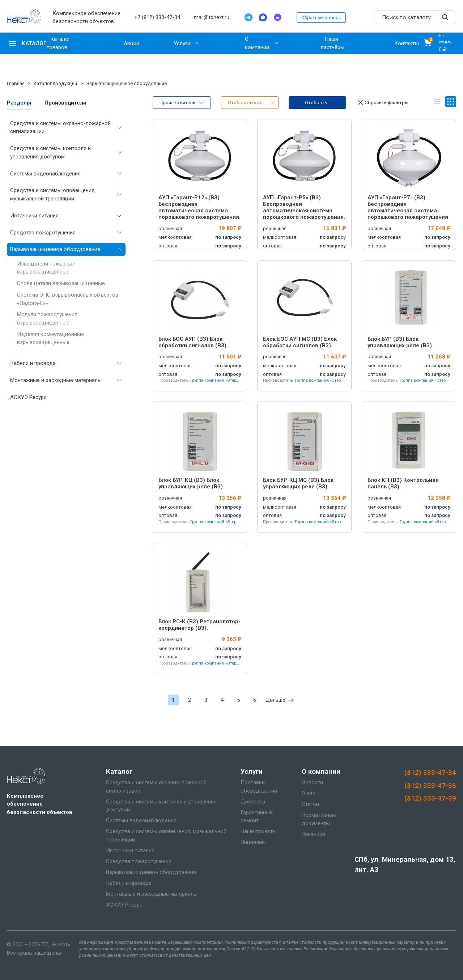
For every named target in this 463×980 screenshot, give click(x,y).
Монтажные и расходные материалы (56, 380)
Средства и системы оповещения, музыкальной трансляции (53, 194)
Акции (131, 43)
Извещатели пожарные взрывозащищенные (46, 268)
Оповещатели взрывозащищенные (61, 283)
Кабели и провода (33, 363)
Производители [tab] (65, 103)
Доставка (253, 802)
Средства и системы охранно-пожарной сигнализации (60, 128)
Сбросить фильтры (383, 102)
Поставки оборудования (259, 787)
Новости (312, 782)
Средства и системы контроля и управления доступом (50, 152)
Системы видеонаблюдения (45, 174)
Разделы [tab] (19, 103)
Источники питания (34, 216)
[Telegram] (249, 17)
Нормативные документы (319, 819)
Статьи (310, 804)
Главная (16, 83)
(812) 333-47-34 (430, 773)
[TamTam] (277, 17)
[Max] (263, 17)
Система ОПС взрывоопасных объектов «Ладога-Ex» (68, 299)
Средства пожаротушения (43, 233)
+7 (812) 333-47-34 (157, 17)
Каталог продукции (55, 83)
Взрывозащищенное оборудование (127, 83)
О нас (309, 793)
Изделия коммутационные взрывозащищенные (50, 338)
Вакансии (313, 834)
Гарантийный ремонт (257, 817)
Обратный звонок (321, 18)
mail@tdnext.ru (212, 17)
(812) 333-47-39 (430, 798)
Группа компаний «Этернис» (216, 380)
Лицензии (253, 842)
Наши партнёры (333, 43)
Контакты (407, 43)
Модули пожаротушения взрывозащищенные (47, 319)
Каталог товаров (59, 43)
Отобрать (316, 103)
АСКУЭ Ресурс (28, 397)
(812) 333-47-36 (430, 786)
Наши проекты (259, 831)
